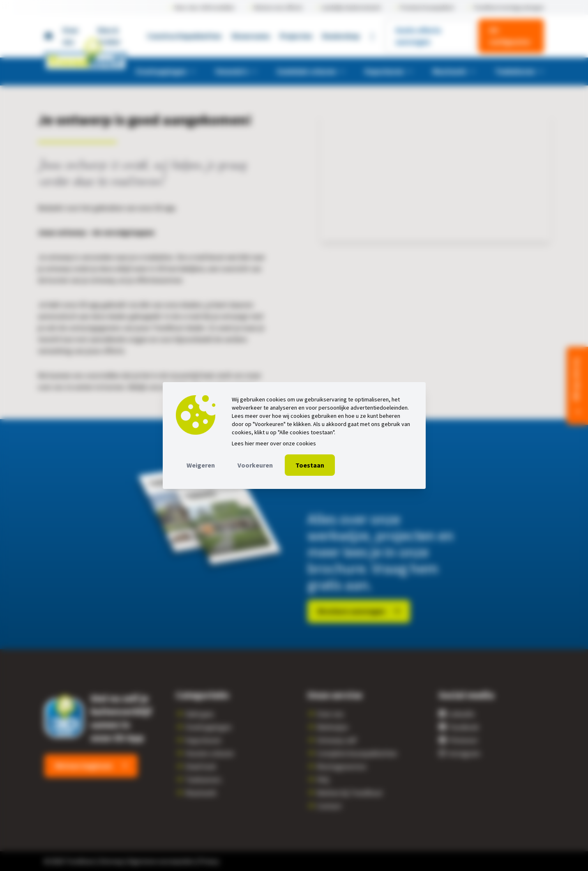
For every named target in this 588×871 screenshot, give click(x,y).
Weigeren (201, 465)
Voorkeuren (255, 465)
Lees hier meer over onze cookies (274, 443)
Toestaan (310, 465)
